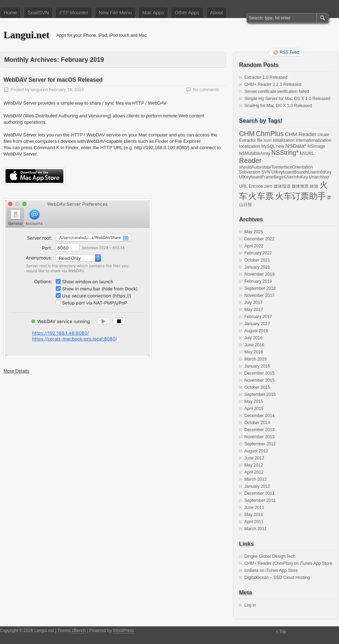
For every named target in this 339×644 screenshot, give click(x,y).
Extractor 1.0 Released (266, 77)
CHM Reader (300, 134)
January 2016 (257, 366)
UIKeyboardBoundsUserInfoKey (301, 172)
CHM (247, 134)
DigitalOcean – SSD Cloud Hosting (277, 578)
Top (283, 632)
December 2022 (259, 239)
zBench (79, 631)
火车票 (261, 196)
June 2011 (254, 508)
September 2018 (260, 288)
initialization (284, 140)
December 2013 (259, 430)
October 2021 (257, 260)
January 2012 (257, 486)
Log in (250, 605)
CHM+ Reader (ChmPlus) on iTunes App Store (288, 563)
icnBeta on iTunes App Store (271, 570)
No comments (206, 90)
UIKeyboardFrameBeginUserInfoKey (273, 177)
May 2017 (254, 310)
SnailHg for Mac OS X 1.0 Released (278, 106)
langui (36, 90)
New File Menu (115, 13)
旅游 (314, 186)
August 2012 (256, 451)
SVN (266, 172)
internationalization (314, 140)
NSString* (285, 153)
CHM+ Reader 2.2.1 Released (273, 84)
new (280, 146)
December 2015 (259, 373)
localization (249, 146)
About (217, 13)
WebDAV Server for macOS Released (53, 80)
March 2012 (255, 479)
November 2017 (259, 295)
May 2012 (254, 465)
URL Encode (251, 186)
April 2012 (254, 472)
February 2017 (258, 317)
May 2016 (254, 352)
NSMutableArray (255, 153)
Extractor (248, 140)
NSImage (316, 146)
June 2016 (254, 345)
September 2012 (260, 444)
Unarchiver (319, 177)
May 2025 (254, 232)
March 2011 (255, 529)
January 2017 (257, 324)
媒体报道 (282, 186)
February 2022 (258, 253)
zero (268, 186)
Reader (250, 160)
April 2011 (254, 522)
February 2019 (258, 281)
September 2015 (260, 394)
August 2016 (256, 331)
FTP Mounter (74, 13)
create (323, 135)
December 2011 (259, 493)
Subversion (250, 172)
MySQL (268, 146)
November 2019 (259, 274)
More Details (16, 371)
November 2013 (259, 437)
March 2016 (255, 359)
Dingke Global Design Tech (270, 556)
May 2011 (254, 515)
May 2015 (254, 402)
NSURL (307, 153)
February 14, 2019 (66, 90)
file (260, 140)
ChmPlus (270, 134)
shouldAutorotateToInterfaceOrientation (276, 167)
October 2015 (257, 387)
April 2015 (254, 409)
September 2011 (260, 500)
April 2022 (254, 246)
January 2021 (257, 267)
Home (10, 13)
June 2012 (254, 458)
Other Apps (187, 13)
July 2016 (253, 338)
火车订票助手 (301, 196)
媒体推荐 (300, 186)
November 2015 (259, 380)
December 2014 (259, 416)
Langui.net (26, 35)
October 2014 (257, 423)
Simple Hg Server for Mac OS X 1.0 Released (287, 99)
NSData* (296, 146)
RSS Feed (289, 52)
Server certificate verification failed (277, 92)
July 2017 (253, 303)
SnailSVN (38, 13)
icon (268, 140)
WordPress (123, 631)
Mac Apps (153, 13)
